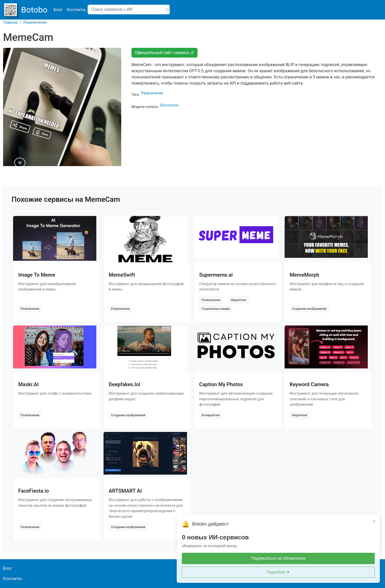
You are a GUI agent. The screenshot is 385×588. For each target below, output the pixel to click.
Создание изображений (309, 309)
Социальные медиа (216, 309)
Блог (58, 10)
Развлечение (35, 22)
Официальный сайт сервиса (165, 53)
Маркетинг (238, 300)
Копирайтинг (211, 415)
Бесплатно (170, 105)
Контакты (76, 10)
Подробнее (339, 572)
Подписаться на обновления (339, 558)
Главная (10, 22)
